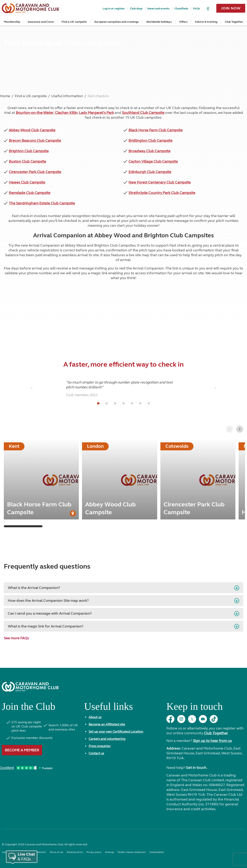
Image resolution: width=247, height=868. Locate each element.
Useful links (109, 708)
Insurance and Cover (41, 22)
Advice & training (206, 22)
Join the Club (29, 708)
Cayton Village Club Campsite (153, 161)
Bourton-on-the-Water (35, 113)
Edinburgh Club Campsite (150, 172)
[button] (240, 429)
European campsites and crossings (116, 22)
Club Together (234, 22)
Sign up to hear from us (212, 741)
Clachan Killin (66, 113)
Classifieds (181, 9)
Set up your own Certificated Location (116, 732)
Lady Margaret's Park (96, 113)
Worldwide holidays (159, 22)
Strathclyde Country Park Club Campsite (162, 193)
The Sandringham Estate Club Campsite (42, 203)
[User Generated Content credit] (73, 513)
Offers (183, 22)
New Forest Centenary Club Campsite (160, 182)
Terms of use (56, 852)
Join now (231, 8)
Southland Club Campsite (143, 113)
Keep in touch (194, 708)
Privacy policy (94, 852)
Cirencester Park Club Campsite (35, 172)
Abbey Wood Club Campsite (32, 130)
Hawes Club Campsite (27, 182)
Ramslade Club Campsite (30, 193)
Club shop (136, 9)
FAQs (196, 9)
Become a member (22, 750)
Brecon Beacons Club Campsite (35, 141)
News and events (158, 9)
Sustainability (157, 852)
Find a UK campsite (74, 22)
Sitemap (109, 852)
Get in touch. (196, 768)
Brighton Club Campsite (29, 151)
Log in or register (114, 9)
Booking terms (75, 852)
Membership (12, 22)
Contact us (96, 753)
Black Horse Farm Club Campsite (156, 130)
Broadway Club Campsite (149, 151)
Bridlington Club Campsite (150, 141)
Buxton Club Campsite (27, 161)
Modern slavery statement (132, 852)
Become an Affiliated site (107, 724)
